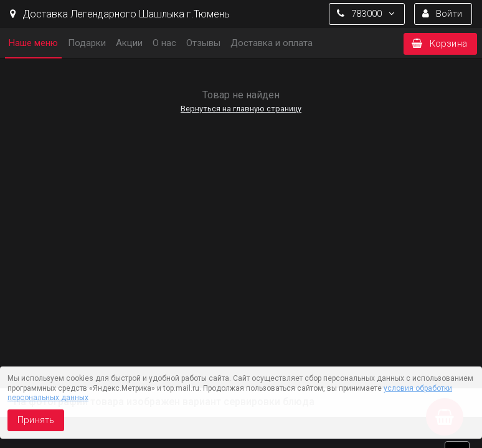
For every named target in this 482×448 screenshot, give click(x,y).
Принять (36, 420)
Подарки (87, 43)
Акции (129, 43)
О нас (164, 43)
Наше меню (33, 43)
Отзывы (203, 43)
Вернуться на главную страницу (241, 109)
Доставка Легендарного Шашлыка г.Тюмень (120, 14)
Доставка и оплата (272, 43)
